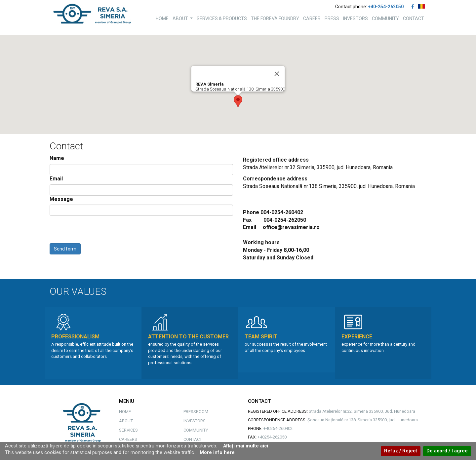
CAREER (312, 19)
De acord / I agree (447, 451)
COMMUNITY (385, 19)
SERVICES (128, 430)
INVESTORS (356, 19)
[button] (238, 101)
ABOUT (183, 20)
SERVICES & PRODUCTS (222, 19)
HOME (162, 19)
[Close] (277, 74)
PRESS (332, 19)
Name (57, 158)
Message (61, 199)
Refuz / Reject (401, 451)
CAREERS (128, 439)
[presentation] (100, 230)
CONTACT (414, 19)
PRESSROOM (196, 412)
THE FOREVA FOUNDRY (275, 19)
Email (56, 179)
